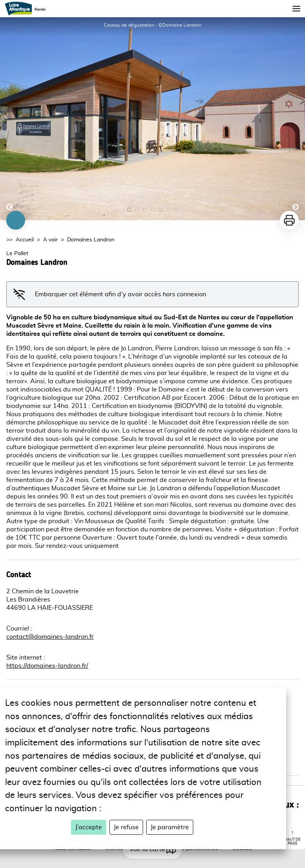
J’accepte (89, 827)
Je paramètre (170, 827)
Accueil (25, 240)
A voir (50, 240)
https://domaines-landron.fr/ (47, 666)
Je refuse (126, 827)
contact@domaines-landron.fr (50, 637)
